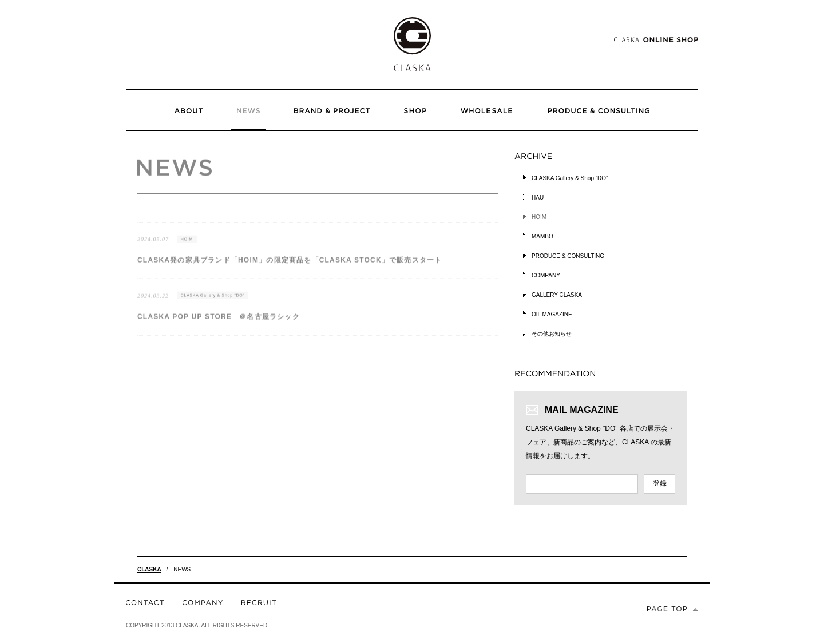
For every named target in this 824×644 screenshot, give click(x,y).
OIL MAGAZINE (552, 314)
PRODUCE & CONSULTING (568, 256)
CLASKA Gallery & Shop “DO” (213, 301)
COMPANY (546, 275)
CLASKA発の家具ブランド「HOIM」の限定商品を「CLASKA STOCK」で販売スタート (290, 266)
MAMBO (542, 236)
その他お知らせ (552, 334)
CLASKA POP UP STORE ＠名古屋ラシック (219, 322)
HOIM (187, 245)
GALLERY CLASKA (557, 295)
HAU (538, 198)
